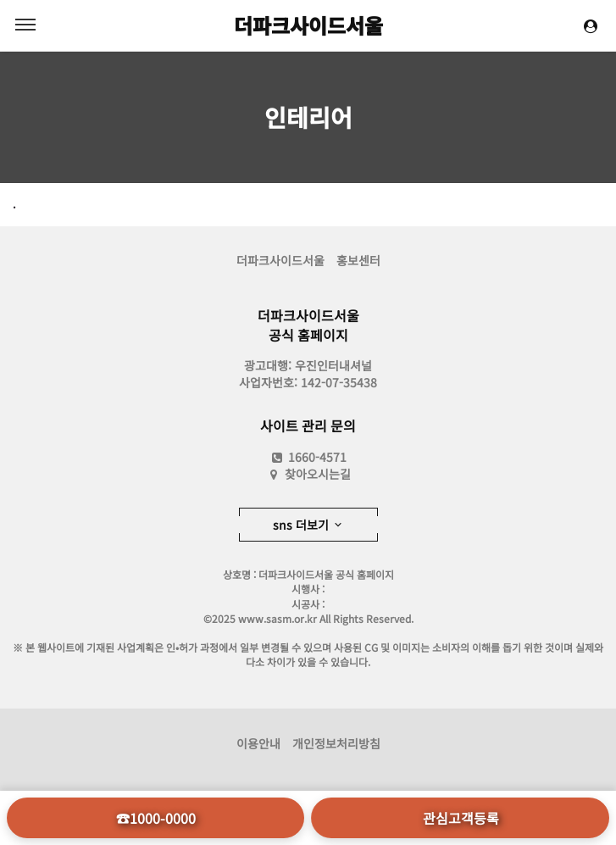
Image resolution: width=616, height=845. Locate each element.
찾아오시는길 (318, 474)
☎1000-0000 (156, 818)
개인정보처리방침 (336, 743)
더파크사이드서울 (308, 25)
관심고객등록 (461, 818)
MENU (25, 25)
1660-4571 (308, 457)
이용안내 (258, 743)
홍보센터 (358, 260)
